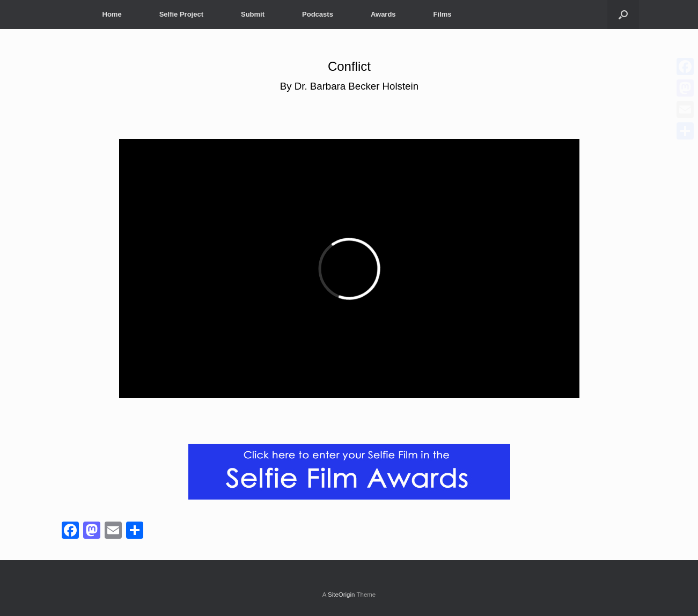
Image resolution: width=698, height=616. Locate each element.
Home (112, 14)
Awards (383, 14)
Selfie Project (181, 14)
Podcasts (318, 14)
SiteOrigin (341, 595)
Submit (253, 14)
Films (443, 14)
